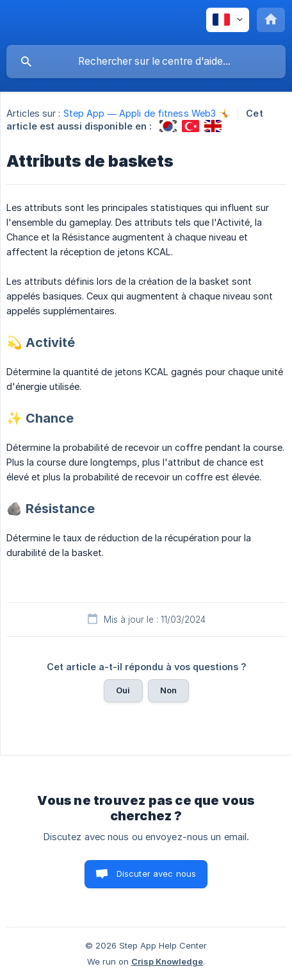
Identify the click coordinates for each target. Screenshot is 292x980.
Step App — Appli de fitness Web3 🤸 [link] (147, 113)
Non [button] (168, 690)
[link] (168, 126)
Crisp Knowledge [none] (167, 961)
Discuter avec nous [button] (157, 874)
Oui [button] (123, 690)
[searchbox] (146, 62)
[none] (228, 20)
